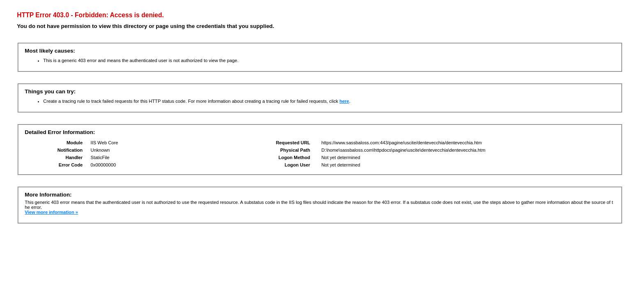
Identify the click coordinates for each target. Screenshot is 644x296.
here (344, 101)
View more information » (51, 212)
